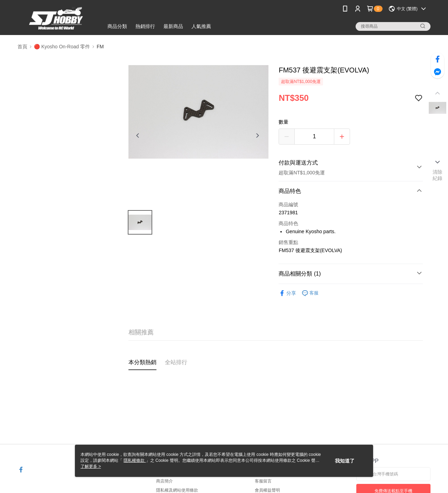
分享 (287, 293)
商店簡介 (164, 481)
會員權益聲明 (267, 490)
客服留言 (263, 481)
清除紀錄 (438, 175)
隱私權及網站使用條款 (177, 490)
